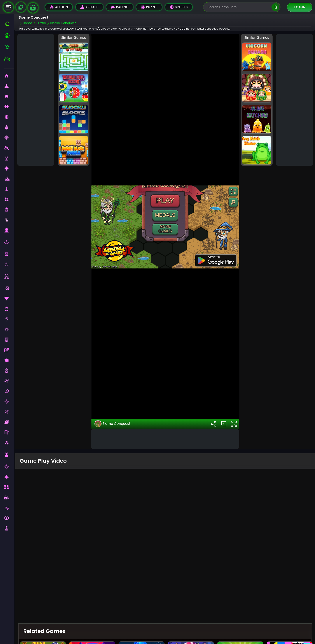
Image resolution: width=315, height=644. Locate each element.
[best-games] (9, 35)
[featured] (9, 47)
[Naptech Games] (21, 7)
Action (59, 7)
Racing (120, 7)
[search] (275, 7)
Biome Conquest (113, 424)
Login (300, 7)
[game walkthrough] (33, 8)
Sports (179, 7)
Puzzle (149, 7)
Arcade (89, 7)
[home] (9, 24)
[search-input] (238, 7)
